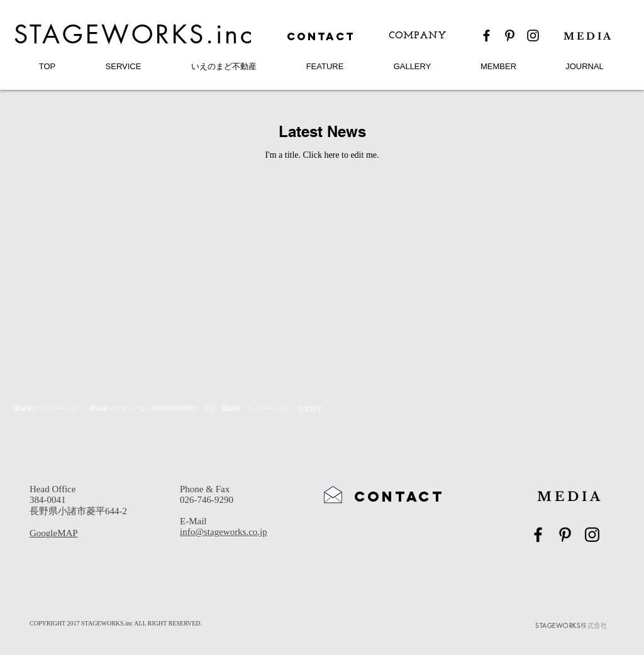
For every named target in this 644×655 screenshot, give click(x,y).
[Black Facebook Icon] (486, 36)
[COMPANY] (418, 36)
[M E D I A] (592, 36)
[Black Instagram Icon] (533, 36)
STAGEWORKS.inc (134, 35)
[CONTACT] (322, 37)
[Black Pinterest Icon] (510, 36)
